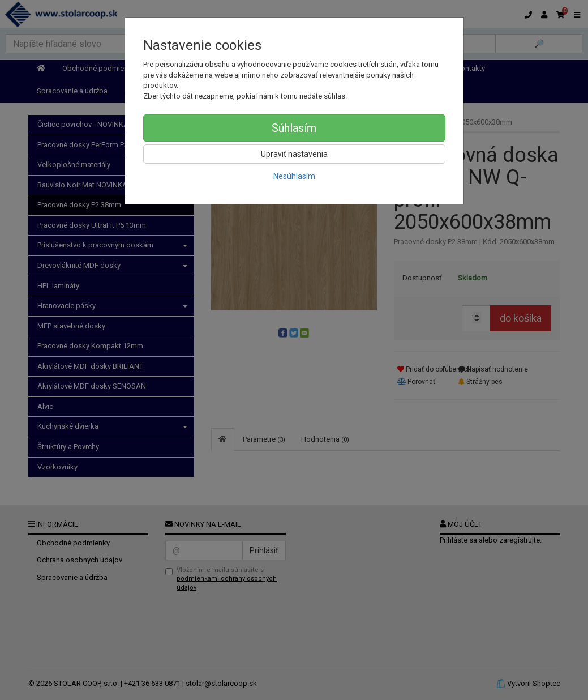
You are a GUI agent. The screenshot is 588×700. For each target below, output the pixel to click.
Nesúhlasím (294, 176)
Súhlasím (294, 128)
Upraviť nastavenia (294, 154)
